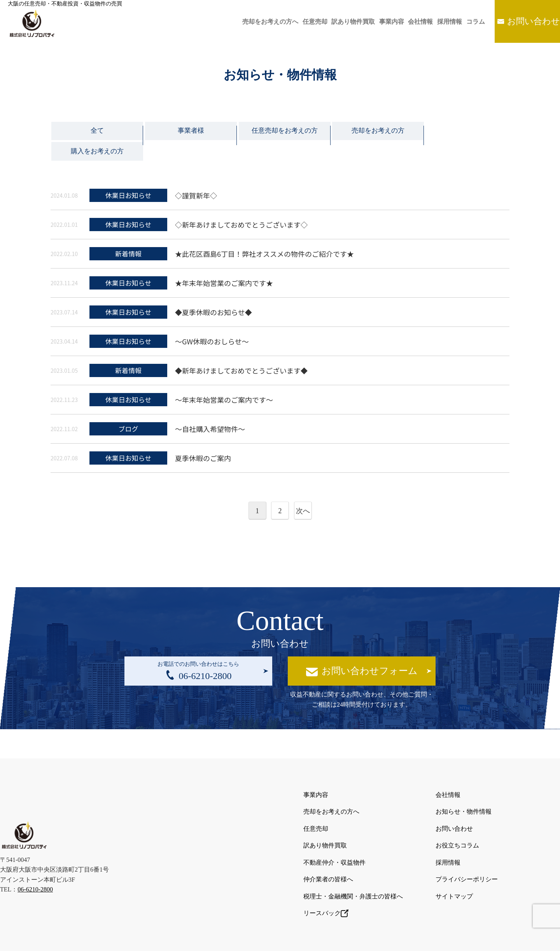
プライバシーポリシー (467, 853)
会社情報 (407, 22)
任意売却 (290, 22)
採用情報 (439, 22)
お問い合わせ (531, 21)
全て (96, 132)
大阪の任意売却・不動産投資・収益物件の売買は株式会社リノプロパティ (272, 939)
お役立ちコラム (457, 822)
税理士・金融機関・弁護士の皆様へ (353, 868)
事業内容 (374, 22)
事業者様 (188, 132)
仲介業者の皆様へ (328, 853)
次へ (303, 493)
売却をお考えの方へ (242, 22)
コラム (469, 22)
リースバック (326, 883)
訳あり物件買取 (332, 22)
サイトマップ (454, 868)
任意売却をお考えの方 (280, 132)
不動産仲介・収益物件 (334, 838)
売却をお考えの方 (372, 132)
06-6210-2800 (35, 865)
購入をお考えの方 (464, 132)
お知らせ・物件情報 (464, 792)
